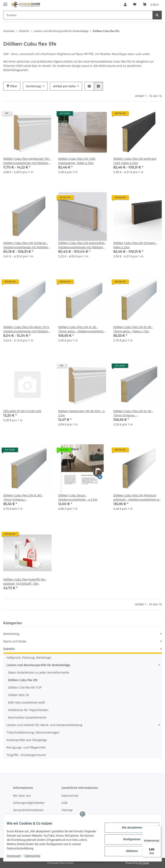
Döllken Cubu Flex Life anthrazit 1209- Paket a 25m (135, 161)
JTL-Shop (144, 863)
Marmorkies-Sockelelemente (27, 717)
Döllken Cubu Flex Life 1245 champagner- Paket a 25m (77, 161)
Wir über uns (22, 796)
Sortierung (33, 86)
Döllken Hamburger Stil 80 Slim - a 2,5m (81, 413)
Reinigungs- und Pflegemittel (26, 747)
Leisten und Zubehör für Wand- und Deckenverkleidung (44, 725)
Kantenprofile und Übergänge (27, 740)
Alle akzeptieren (129, 827)
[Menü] (159, 828)
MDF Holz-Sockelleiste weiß (26, 702)
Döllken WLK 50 (18, 695)
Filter (12, 86)
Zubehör (9, 649)
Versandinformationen (28, 810)
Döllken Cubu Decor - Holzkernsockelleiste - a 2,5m (78, 497)
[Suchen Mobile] (78, 15)
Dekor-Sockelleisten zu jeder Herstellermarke (39, 672)
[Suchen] (157, 15)
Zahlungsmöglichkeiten (29, 803)
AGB (64, 803)
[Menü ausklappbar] (5, 3)
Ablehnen (129, 851)
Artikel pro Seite (64, 86)
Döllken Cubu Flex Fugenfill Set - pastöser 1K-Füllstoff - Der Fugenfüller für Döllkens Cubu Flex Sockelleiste (27, 582)
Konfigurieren (129, 839)
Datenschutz (36, 856)
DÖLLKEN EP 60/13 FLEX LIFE (22, 411)
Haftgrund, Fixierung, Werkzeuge (29, 657)
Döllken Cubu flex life (23, 680)
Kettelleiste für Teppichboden (28, 710)
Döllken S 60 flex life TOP (25, 687)
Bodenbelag (11, 634)
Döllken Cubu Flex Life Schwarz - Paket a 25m (135, 245)
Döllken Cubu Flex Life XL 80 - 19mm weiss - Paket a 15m (133, 329)
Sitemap (67, 810)
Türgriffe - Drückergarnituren (26, 755)
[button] (125, 4)
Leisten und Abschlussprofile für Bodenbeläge (38, 665)
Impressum (17, 856)
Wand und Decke (15, 641)
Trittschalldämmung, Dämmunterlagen (33, 732)
